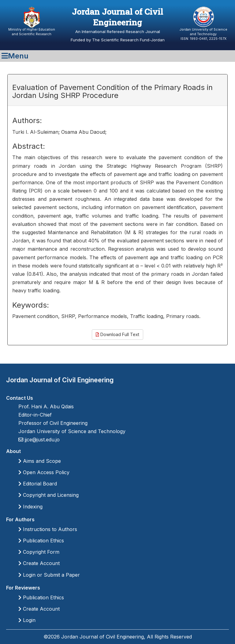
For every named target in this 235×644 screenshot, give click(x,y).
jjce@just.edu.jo (41, 440)
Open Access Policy (44, 472)
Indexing (30, 507)
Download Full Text (117, 334)
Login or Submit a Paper (49, 575)
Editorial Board (38, 484)
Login (27, 620)
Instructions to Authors (48, 529)
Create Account (39, 563)
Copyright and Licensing (48, 495)
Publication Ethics (41, 541)
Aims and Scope (40, 461)
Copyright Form (39, 552)
